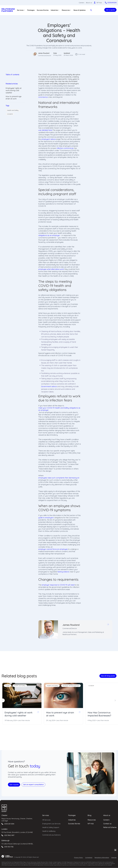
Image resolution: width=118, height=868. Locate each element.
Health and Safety (13, 110)
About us (89, 3)
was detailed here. (45, 130)
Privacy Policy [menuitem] (78, 857)
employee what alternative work (51, 269)
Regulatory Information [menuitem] (102, 857)
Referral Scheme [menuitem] (110, 827)
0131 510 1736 (9, 847)
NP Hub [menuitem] (91, 824)
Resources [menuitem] (92, 820)
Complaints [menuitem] (89, 857)
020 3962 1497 (9, 835)
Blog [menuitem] (89, 815)
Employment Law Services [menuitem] (51, 824)
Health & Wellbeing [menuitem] (49, 831)
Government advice (49, 386)
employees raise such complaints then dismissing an (59, 478)
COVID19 (10, 114)
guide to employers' (46, 518)
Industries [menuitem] (72, 820)
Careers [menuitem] (106, 820)
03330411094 (112, 3)
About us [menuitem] (107, 815)
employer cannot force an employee (53, 549)
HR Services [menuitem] (46, 820)
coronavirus (43, 97)
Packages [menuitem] (72, 815)
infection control (63, 148)
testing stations (63, 572)
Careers (82, 3)
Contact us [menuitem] (107, 824)
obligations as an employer (49, 235)
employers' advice (49, 139)
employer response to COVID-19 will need (58, 585)
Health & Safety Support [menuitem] (51, 827)
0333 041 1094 (9, 824)
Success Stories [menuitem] (74, 824)
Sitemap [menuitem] (114, 857)
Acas (72, 148)
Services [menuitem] (46, 815)
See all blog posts (108, 676)
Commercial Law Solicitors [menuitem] (51, 835)
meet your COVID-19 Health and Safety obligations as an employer (59, 409)
